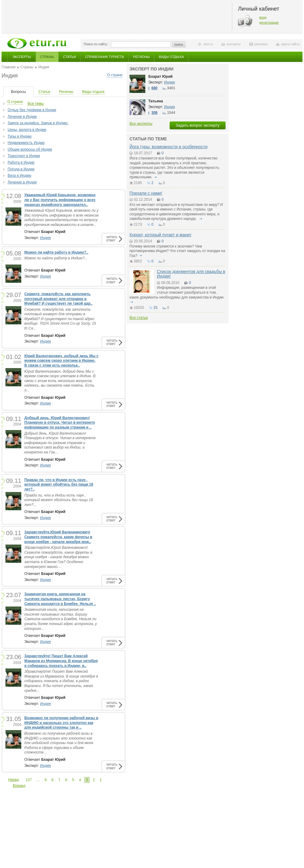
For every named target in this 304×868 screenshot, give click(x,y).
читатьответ (112, 239)
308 (154, 113)
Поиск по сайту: (96, 44)
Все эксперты (141, 124)
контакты (234, 44)
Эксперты (22, 57)
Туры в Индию (20, 136)
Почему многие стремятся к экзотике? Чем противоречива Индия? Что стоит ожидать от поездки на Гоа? (177, 251)
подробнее (155, 177)
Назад (13, 780)
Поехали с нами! (146, 193)
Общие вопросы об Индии (30, 149)
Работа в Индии (21, 162)
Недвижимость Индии (26, 143)
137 (29, 780)
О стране (115, 75)
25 (155, 308)
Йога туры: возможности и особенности (169, 147)
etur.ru (208, 44)
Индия (45, 238)
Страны (47, 57)
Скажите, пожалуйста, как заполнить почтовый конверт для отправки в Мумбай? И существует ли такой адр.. (58, 299)
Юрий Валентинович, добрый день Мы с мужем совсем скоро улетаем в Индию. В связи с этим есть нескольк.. (61, 361)
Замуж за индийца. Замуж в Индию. (38, 123)
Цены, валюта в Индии (27, 130)
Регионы (142, 57)
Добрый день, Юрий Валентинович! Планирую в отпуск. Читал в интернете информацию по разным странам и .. (60, 423)
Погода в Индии (21, 169)
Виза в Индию (19, 176)
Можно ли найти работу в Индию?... (56, 258)
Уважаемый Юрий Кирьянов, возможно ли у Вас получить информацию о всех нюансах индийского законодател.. (60, 200)
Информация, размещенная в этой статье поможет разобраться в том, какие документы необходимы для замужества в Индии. (177, 292)
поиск (179, 44)
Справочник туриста (105, 57)
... (38, 780)
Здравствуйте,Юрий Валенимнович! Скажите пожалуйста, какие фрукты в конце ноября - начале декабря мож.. (58, 537)
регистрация (269, 22)
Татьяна (156, 101)
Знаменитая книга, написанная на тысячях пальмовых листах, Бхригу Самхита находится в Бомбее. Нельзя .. (60, 599)
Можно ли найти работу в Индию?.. (56, 252)
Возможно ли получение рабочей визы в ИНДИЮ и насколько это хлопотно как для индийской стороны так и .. (61, 723)
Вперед (19, 786)
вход (263, 17)
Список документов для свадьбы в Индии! (191, 274)
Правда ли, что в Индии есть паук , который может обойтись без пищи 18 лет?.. (59, 485)
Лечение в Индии (22, 117)
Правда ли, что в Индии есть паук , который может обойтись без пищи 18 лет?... (59, 500)
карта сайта (290, 44)
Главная (9, 67)
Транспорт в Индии (24, 156)
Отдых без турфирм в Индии (32, 110)
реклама (261, 44)
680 (154, 88)
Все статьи (139, 318)
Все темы (36, 104)
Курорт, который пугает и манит (161, 235)
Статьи (70, 57)
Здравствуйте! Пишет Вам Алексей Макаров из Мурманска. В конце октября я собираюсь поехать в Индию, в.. (61, 661)
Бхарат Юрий (161, 77)
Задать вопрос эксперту (198, 125)
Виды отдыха (171, 57)
